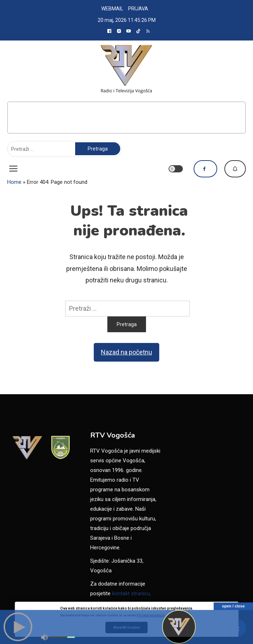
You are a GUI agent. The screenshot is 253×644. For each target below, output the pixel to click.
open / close (233, 606)
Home (14, 182)
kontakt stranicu (131, 593)
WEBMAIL (112, 9)
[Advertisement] (126, 118)
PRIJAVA (138, 9)
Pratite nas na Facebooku (205, 169)
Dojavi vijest (235, 169)
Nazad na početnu (126, 352)
